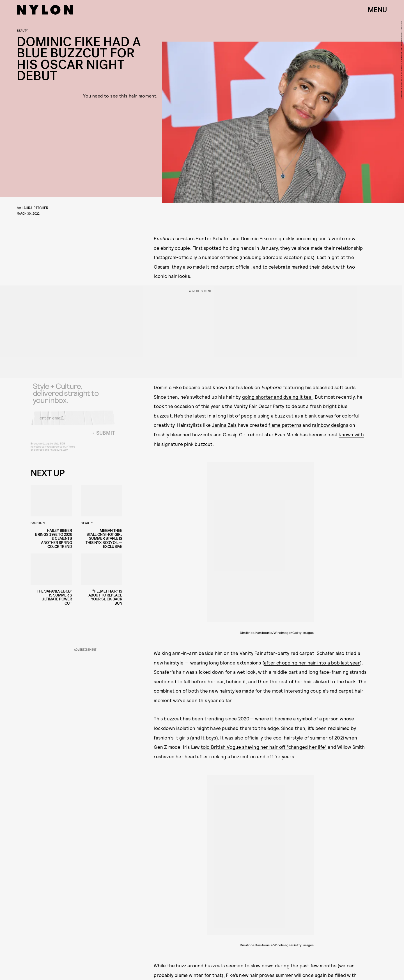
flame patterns (285, 425)
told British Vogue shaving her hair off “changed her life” (264, 747)
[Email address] (73, 421)
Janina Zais (224, 425)
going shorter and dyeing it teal (277, 397)
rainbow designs (330, 425)
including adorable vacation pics (277, 257)
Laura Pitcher (35, 208)
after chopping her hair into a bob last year (312, 663)
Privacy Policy (58, 453)
